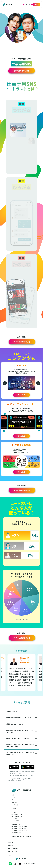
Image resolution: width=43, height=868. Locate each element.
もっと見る (22, 395)
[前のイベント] (5, 383)
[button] (22, 71)
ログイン (28, 4)
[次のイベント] (38, 383)
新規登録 (36, 4)
